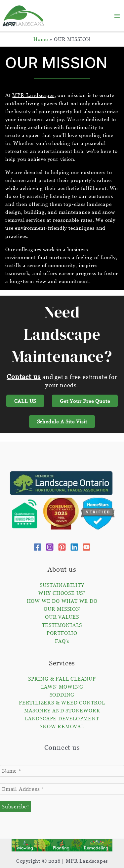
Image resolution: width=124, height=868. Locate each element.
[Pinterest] (62, 547)
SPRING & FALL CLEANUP (62, 679)
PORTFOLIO (62, 633)
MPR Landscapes (33, 95)
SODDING (62, 695)
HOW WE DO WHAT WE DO (62, 601)
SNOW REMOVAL (62, 726)
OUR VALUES (62, 617)
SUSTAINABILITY (62, 585)
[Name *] (62, 771)
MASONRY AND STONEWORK (62, 710)
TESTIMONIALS (62, 625)
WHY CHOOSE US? (62, 593)
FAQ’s (62, 641)
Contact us (24, 377)
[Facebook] (38, 547)
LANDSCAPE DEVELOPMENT (62, 718)
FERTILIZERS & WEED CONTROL (62, 702)
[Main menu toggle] (117, 16)
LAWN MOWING (62, 687)
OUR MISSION (62, 609)
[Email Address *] (62, 789)
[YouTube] (86, 547)
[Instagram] (50, 547)
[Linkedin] (74, 547)
